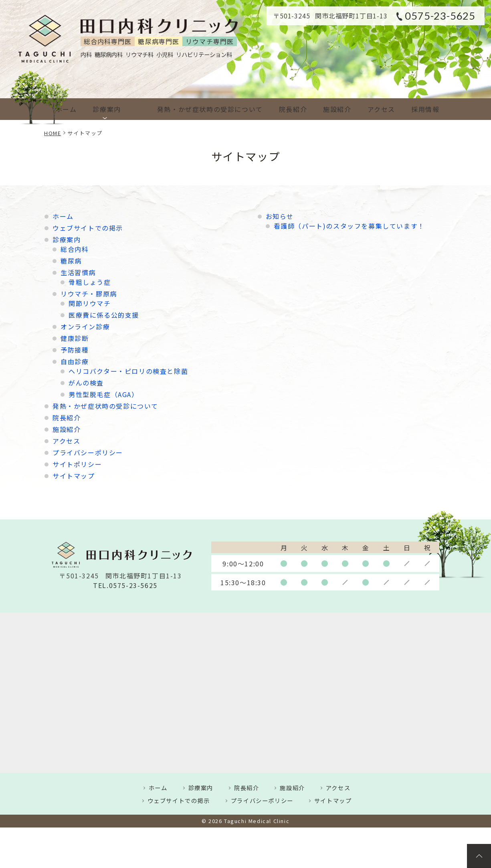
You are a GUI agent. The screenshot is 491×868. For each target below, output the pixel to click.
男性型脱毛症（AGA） (104, 394)
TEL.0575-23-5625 (125, 586)
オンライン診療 (85, 327)
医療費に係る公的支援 (104, 315)
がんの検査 (86, 383)
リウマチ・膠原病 (89, 294)
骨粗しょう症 (90, 282)
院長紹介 (281, 109)
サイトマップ (74, 476)
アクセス (376, 109)
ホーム (65, 109)
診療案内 (108, 109)
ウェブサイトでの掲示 (88, 228)
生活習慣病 (78, 272)
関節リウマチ (90, 303)
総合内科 (75, 249)
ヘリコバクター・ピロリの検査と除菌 (128, 371)
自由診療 (75, 361)
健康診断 (75, 338)
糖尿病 (71, 261)
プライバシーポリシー (88, 452)
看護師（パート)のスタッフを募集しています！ (349, 226)
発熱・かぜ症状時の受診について (195, 109)
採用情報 (423, 109)
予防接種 (75, 350)
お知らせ (280, 216)
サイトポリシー (77, 464)
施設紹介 (328, 109)
